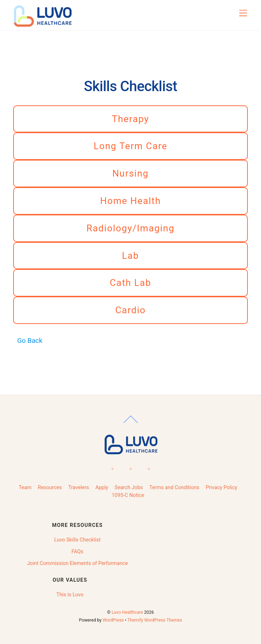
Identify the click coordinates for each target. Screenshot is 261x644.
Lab (131, 256)
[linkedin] (130, 467)
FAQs (77, 552)
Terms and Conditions (174, 488)
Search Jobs (129, 488)
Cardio (131, 310)
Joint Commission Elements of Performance (78, 563)
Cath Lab (130, 283)
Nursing (130, 173)
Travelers (79, 488)
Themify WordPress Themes (155, 620)
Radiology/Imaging (130, 228)
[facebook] (112, 467)
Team (25, 488)
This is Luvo (70, 595)
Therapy (130, 119)
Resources (50, 488)
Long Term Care (130, 146)
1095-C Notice (128, 495)
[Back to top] (131, 423)
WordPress (113, 620)
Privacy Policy (222, 488)
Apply (102, 488)
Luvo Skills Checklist (77, 540)
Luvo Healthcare (127, 612)
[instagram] (148, 467)
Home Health (130, 201)
